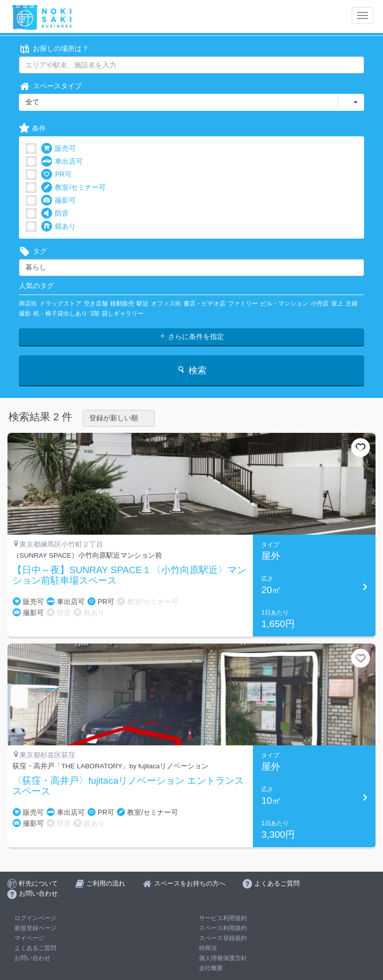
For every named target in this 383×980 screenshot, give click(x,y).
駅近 (143, 304)
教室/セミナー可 (73, 187)
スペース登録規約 (223, 938)
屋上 (337, 304)
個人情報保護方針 (223, 958)
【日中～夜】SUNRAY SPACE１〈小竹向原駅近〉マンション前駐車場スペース (129, 575)
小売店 (320, 304)
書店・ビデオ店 (204, 304)
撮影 (25, 314)
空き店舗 (96, 304)
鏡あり (58, 226)
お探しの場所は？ (54, 49)
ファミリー (243, 304)
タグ (33, 251)
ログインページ (35, 918)
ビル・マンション (284, 304)
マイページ (29, 938)
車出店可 (62, 162)
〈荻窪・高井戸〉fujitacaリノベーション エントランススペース (128, 786)
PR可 (56, 174)
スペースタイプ (50, 86)
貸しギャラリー (123, 314)
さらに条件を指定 (191, 336)
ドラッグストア (60, 304)
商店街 (28, 304)
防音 (55, 213)
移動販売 (122, 304)
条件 (32, 129)
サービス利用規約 (223, 918)
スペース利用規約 (223, 928)
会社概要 (211, 968)
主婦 (352, 304)
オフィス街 (166, 304)
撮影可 (58, 200)
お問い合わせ (32, 958)
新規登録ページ (35, 928)
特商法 (208, 948)
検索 (191, 370)
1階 (95, 314)
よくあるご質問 (35, 948)
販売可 (58, 149)
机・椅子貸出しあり (60, 314)
